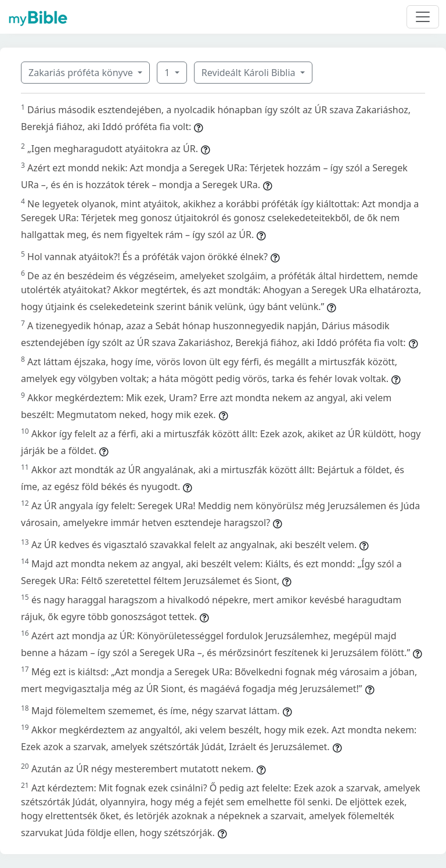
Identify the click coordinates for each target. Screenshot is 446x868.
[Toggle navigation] (423, 17)
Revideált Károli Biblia (250, 73)
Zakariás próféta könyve (82, 73)
